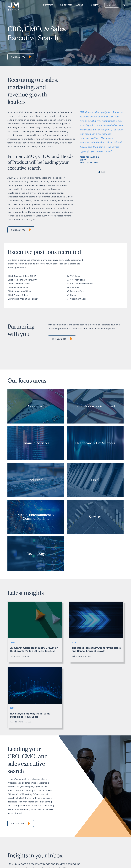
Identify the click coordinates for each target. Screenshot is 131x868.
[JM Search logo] (14, 4)
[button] (99, 172)
